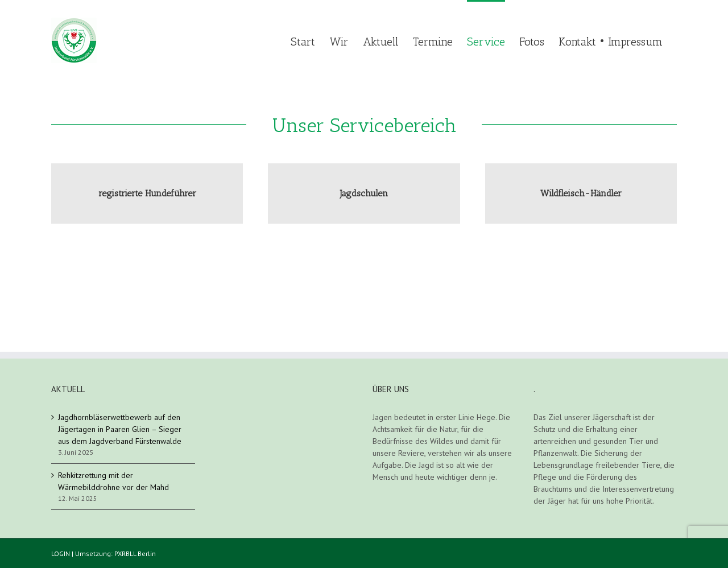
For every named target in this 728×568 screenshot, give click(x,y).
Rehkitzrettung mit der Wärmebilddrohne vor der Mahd (113, 481)
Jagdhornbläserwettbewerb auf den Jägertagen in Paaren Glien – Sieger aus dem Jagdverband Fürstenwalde (120, 429)
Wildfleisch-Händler (581, 193)
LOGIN (61, 553)
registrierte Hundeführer (147, 193)
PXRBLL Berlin (135, 553)
